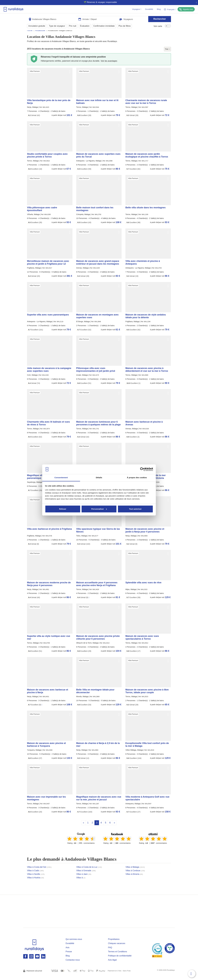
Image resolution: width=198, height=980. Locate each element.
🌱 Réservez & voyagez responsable (98, 2)
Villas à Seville (36, 879)
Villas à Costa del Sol (39, 872)
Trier (167, 54)
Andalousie (40, 35)
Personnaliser (99, 509)
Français (170, 9)
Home (30, 35)
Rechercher (160, 18)
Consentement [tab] (61, 478)
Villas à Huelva (35, 882)
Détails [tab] (99, 478)
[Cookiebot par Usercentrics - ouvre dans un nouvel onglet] (142, 469)
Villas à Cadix (35, 875)
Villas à (81, 882)
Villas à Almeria (134, 879)
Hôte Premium (35, 76)
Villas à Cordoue (135, 875)
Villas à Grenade (86, 875)
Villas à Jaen (84, 879)
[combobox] (52, 18)
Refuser (63, 509)
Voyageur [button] (137, 9)
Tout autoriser (135, 509)
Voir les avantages (109, 66)
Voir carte (158, 25)
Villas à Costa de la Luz (89, 872)
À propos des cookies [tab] (137, 478)
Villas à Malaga (135, 872)
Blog (159, 9)
